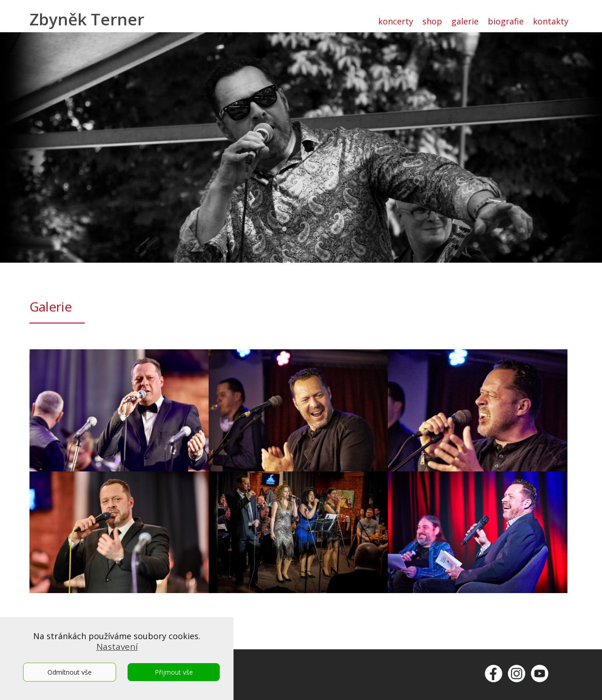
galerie (465, 21)
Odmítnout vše (70, 672)
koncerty (396, 21)
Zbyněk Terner (87, 19)
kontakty (551, 21)
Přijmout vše (174, 672)
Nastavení (117, 647)
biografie (506, 21)
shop (432, 21)
